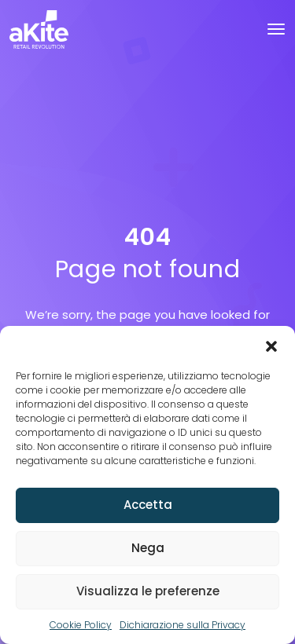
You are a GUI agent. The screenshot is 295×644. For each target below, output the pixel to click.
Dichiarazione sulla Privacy (183, 625)
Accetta (148, 505)
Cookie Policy (81, 625)
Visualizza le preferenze (148, 591)
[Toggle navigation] (276, 29)
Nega (148, 548)
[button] (271, 346)
